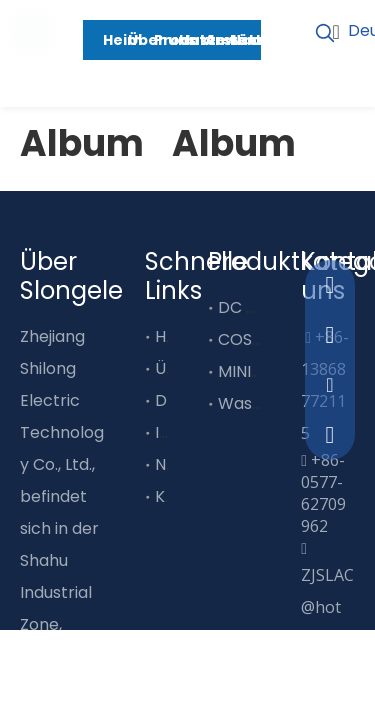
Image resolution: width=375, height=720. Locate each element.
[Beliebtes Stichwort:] (325, 34)
